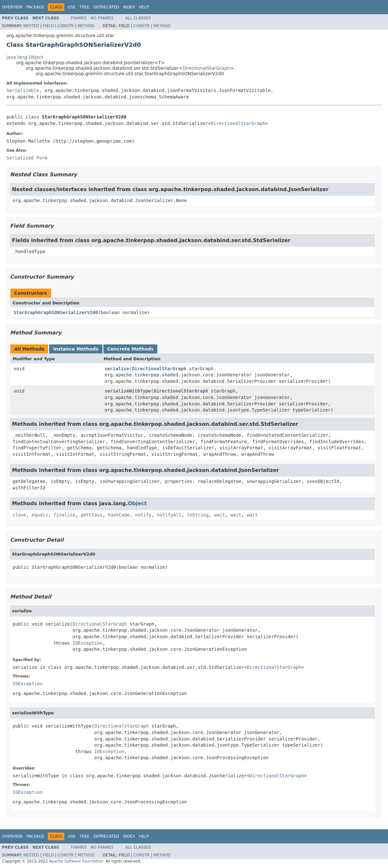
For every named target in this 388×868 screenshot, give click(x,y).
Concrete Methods (131, 349)
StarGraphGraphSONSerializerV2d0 (56, 312)
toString (198, 515)
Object (137, 503)
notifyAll (169, 515)
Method (86, 26)
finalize (64, 515)
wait (220, 515)
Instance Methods (76, 349)
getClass (92, 515)
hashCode (119, 515)
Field (48, 26)
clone (19, 515)
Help (144, 7)
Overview (12, 7)
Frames (79, 18)
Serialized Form (27, 158)
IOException (87, 643)
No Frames (102, 18)
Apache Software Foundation (76, 861)
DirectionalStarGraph (206, 68)
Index (129, 7)
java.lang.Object (25, 57)
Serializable (23, 90)
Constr (66, 26)
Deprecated (106, 7)
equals (40, 515)
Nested (31, 26)
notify (143, 515)
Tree (84, 7)
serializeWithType (128, 391)
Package (35, 7)
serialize (117, 369)
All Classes (138, 18)
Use (72, 7)
